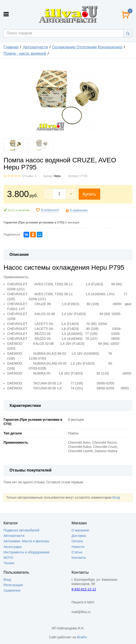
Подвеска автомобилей (21, 530)
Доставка (79, 536)
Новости (78, 547)
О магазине (80, 530)
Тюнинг (9, 563)
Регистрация (13, 585)
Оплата (77, 541)
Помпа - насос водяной (25, 53)
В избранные (50, 210)
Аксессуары (13, 547)
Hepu (57, 176)
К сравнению (79, 210)
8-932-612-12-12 (84, 589)
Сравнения (12, 590)
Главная (11, 47)
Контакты (79, 558)
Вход (116, 497)
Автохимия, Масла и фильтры (26, 541)
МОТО (8, 558)
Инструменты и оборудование (27, 552)
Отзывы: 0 (29, 176)
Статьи (77, 552)
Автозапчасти (35, 47)
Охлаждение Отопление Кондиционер (87, 47)
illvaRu (82, 637)
